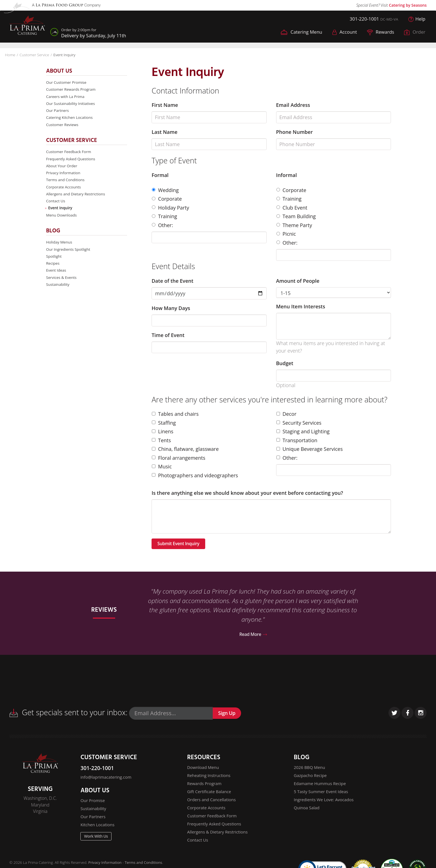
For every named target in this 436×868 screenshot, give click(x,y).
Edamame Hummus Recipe (321, 786)
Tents (161, 439)
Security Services (299, 422)
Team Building (296, 215)
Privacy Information (64, 175)
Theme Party (294, 224)
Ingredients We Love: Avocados (326, 803)
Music (162, 466)
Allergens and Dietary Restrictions (77, 197)
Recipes (53, 269)
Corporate (167, 198)
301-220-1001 (361, 19)
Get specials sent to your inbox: (69, 714)
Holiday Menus (60, 247)
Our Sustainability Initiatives (71, 104)
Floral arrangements (179, 457)
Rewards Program (205, 786)
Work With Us (98, 842)
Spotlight (54, 262)
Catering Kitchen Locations (70, 118)
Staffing (164, 422)
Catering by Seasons (408, 5)
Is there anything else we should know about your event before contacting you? (247, 492)
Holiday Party (170, 207)
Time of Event (168, 334)
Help (416, 19)
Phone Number (294, 131)
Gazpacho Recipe (311, 778)
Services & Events (62, 284)
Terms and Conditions (66, 183)
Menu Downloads (62, 219)
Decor (286, 413)
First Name (165, 104)
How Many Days (171, 307)
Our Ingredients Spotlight (69, 255)
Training (164, 215)
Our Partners (58, 111)
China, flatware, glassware (185, 448)
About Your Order (62, 168)
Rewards (378, 33)
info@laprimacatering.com (107, 779)
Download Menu (204, 769)
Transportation (297, 439)
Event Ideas (57, 276)
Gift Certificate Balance (210, 795)
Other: (162, 224)
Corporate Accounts (64, 190)
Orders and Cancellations (213, 803)
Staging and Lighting (303, 431)
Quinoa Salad (308, 812)
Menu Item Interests (301, 306)
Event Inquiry (61, 212)
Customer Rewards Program (72, 89)
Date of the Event (172, 280)
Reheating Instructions (210, 778)
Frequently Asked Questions (72, 161)
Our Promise (93, 803)
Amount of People (298, 280)
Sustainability (58, 291)
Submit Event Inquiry (182, 544)
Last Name (164, 131)
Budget (285, 362)
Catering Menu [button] (296, 33)
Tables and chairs (175, 413)
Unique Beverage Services (310, 448)
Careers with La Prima (66, 96)
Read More (253, 635)
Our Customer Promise (67, 82)
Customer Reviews (63, 126)
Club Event (292, 207)
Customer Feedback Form (70, 153)
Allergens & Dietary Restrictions (219, 838)
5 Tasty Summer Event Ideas (323, 795)
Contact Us (56, 205)
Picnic (286, 233)
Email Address (293, 104)
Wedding (165, 189)
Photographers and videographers (195, 474)
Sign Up (228, 715)
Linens (163, 431)
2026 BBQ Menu (310, 769)
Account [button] (341, 33)
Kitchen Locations (98, 829)
